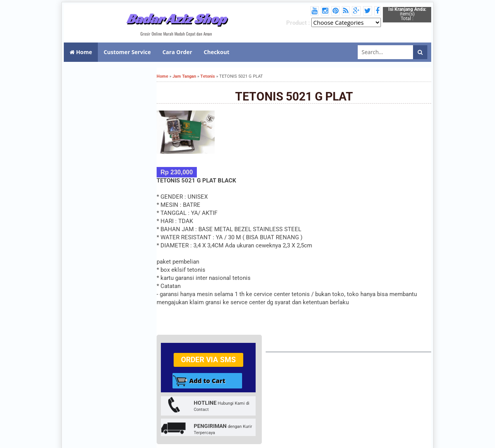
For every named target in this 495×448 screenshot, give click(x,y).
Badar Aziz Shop (176, 19)
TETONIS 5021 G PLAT (294, 96)
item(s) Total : (407, 14)
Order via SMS (208, 360)
